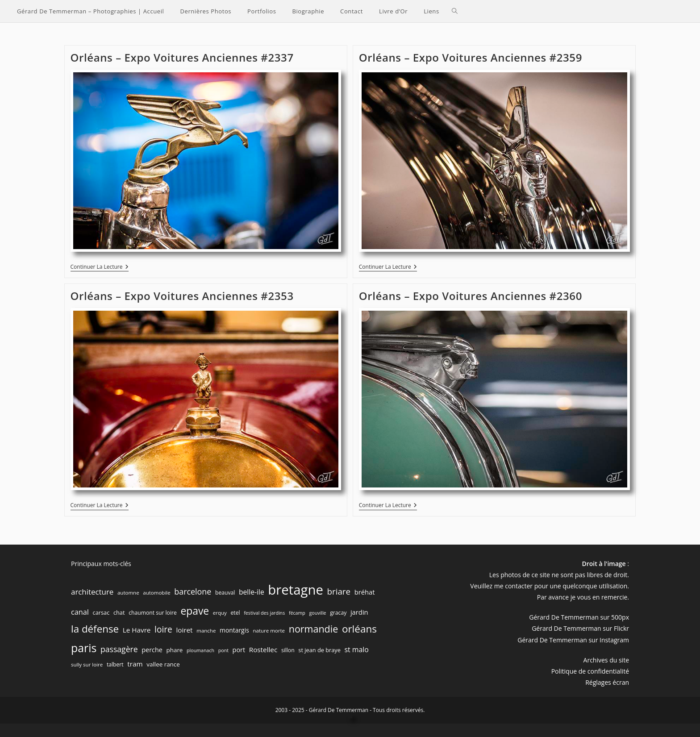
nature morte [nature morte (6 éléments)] (269, 631)
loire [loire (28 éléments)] (163, 629)
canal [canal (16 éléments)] (80, 612)
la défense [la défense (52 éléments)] (95, 629)
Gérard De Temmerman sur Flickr (580, 628)
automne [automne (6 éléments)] (128, 593)
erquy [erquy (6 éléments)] (220, 613)
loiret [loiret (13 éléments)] (184, 630)
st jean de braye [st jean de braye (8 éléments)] (319, 650)
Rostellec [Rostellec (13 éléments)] (263, 650)
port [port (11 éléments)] (239, 650)
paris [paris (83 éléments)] (84, 648)
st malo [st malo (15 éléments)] (357, 650)
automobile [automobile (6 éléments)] (156, 593)
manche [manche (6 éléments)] (206, 631)
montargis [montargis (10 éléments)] (234, 630)
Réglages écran (607, 682)
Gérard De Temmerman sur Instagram (573, 640)
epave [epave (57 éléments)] (195, 611)
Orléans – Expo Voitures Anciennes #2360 (471, 296)
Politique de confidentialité (590, 671)
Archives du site (606, 660)
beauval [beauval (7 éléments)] (225, 593)
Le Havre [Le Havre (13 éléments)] (137, 630)
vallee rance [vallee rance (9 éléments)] (163, 664)
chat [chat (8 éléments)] (119, 612)
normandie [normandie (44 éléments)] (314, 629)
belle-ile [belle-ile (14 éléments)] (252, 592)
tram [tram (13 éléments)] (135, 664)
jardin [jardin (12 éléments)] (359, 612)
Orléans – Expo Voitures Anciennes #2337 (182, 57)
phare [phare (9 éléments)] (175, 650)
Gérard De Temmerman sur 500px (579, 617)
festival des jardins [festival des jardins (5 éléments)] (264, 613)
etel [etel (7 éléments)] (235, 613)
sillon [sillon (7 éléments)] (288, 650)
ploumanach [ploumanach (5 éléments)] (200, 650)
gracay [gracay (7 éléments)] (338, 613)
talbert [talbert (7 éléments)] (115, 664)
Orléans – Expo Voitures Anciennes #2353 (182, 296)
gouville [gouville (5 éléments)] (318, 613)
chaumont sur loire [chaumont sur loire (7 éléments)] (153, 613)
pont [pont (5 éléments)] (223, 650)
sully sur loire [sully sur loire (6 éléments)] (87, 664)
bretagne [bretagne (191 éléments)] (296, 590)
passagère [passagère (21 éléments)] (119, 649)
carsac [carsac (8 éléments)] (101, 612)
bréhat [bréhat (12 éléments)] (365, 592)
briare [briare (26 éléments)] (339, 591)
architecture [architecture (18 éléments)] (92, 592)
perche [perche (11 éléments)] (152, 650)
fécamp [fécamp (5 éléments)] (297, 613)
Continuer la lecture (100, 268)
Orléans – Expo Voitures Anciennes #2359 (471, 57)
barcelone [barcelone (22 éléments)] (193, 591)
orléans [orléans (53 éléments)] (359, 629)
